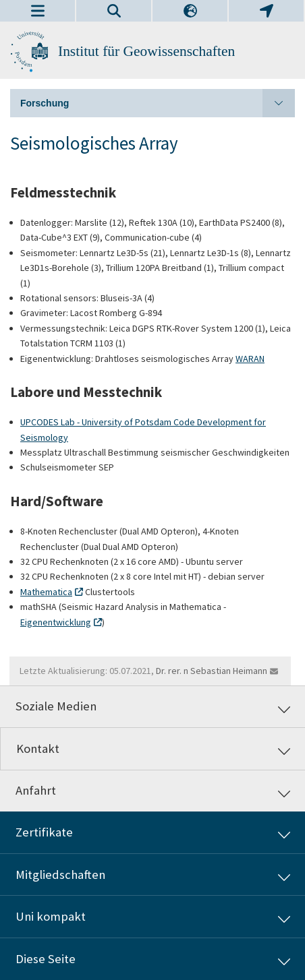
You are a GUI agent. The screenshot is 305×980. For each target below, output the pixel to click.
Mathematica (46, 592)
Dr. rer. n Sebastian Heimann (212, 671)
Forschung (158, 103)
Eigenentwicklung (56, 622)
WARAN (250, 359)
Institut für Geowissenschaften (146, 51)
